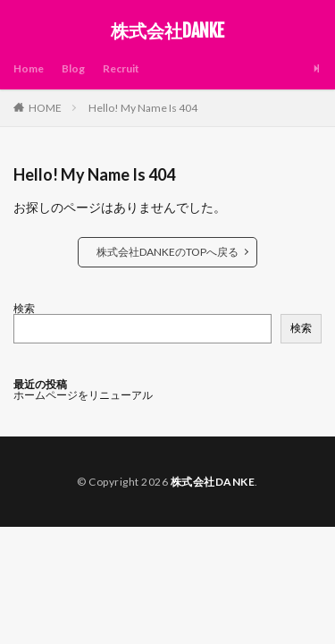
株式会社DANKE (167, 31)
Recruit (121, 68)
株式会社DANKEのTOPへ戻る (167, 252)
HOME (45, 108)
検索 (24, 308)
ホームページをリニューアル (83, 395)
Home (29, 68)
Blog (73, 68)
